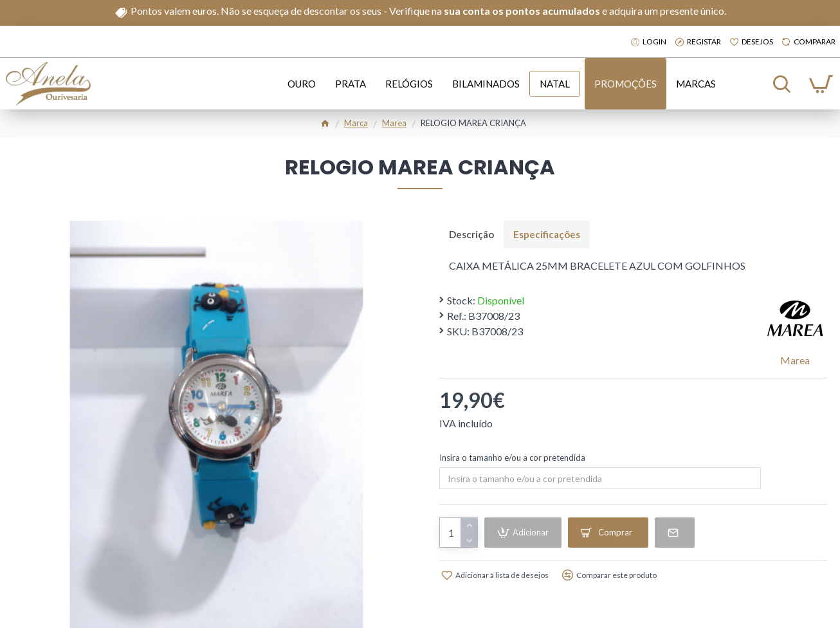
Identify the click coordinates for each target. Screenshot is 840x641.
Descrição (471, 234)
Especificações (547, 234)
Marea (394, 123)
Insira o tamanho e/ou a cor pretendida (512, 458)
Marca (356, 123)
